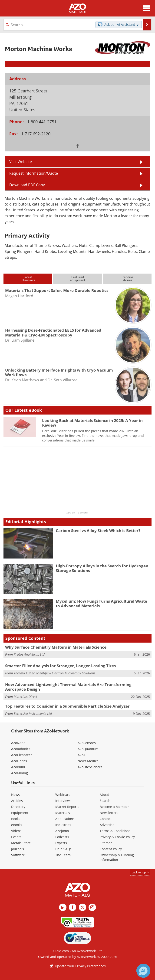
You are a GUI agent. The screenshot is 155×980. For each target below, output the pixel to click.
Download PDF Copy (27, 185)
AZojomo (62, 831)
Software (18, 855)
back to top (140, 872)
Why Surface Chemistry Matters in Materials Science (56, 647)
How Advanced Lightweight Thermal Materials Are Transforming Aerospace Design (68, 687)
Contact (106, 819)
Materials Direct (25, 697)
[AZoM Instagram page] (92, 907)
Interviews (63, 801)
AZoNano (18, 743)
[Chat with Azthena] (143, 971)
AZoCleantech (22, 755)
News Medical (89, 761)
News (15, 795)
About (104, 795)
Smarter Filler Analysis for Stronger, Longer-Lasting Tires (60, 666)
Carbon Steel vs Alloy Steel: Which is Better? (98, 531)
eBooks (17, 825)
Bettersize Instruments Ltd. (33, 714)
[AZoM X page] (82, 907)
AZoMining (20, 773)
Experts (61, 843)
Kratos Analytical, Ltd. (30, 654)
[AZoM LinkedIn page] (63, 907)
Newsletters (109, 813)
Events (16, 837)
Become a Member (114, 807)
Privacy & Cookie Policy (117, 837)
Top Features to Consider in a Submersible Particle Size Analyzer (67, 706)
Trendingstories (127, 279)
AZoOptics (19, 761)
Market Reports (67, 807)
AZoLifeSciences (90, 767)
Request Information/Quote (34, 173)
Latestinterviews (28, 279)
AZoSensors (87, 743)
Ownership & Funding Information (117, 857)
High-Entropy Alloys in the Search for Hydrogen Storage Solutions (102, 568)
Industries (63, 825)
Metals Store (21, 843)
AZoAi (82, 755)
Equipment (20, 813)
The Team (63, 855)
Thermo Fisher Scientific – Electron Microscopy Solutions (54, 673)
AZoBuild (18, 767)
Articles (17, 801)
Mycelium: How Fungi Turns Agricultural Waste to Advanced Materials (101, 603)
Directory (18, 807)
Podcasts (62, 837)
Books (16, 819)
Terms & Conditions (115, 831)
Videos (16, 831)
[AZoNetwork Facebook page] (73, 907)
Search (105, 801)
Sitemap (106, 843)
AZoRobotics (21, 749)
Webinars (63, 795)
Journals (18, 849)
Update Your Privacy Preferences (77, 966)
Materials (63, 813)
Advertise (107, 825)
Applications (65, 819)
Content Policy (111, 849)
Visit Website (21, 162)
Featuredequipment (78, 279)
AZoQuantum (88, 749)
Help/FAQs (63, 849)
